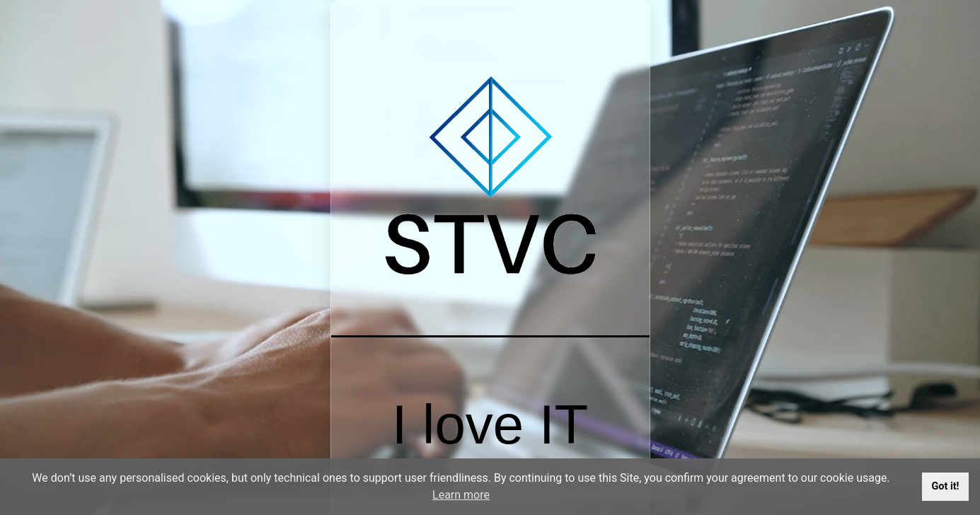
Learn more (461, 495)
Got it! (946, 486)
